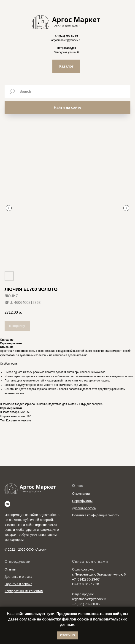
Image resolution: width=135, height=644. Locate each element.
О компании (81, 494)
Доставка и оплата (18, 577)
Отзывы (10, 569)
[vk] (7, 504)
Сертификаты (82, 501)
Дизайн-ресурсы (84, 508)
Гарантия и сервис (18, 584)
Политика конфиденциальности (96, 515)
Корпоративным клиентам (24, 591)
